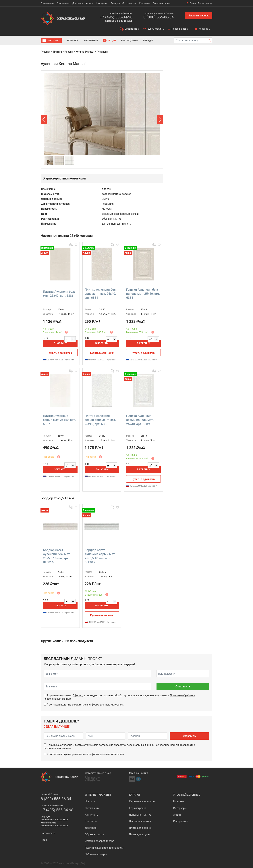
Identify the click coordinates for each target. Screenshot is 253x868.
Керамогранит (138, 808)
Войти (193, 3)
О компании (48, 3)
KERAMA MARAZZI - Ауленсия (59, 360)
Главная (46, 52)
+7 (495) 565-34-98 (116, 17)
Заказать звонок (198, 16)
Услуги (89, 3)
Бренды (148, 40)
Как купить (102, 3)
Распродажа (129, 40)
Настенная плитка (140, 821)
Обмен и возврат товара (100, 841)
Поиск (45, 840)
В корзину (60, 343)
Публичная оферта (96, 854)
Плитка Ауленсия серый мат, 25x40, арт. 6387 (59, 420)
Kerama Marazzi (85, 52)
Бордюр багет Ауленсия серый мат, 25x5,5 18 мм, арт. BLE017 (100, 556)
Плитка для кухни (140, 834)
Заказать (60, 469)
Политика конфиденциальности (104, 848)
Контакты (144, 3)
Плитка (57, 52)
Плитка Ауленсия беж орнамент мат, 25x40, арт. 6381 (101, 294)
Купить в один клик (60, 353)
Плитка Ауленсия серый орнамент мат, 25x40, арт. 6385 (100, 420)
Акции (112, 40)
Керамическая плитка (142, 801)
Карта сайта (48, 833)
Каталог (54, 40)
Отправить (183, 686)
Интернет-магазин (98, 795)
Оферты (78, 695)
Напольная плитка (140, 815)
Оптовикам (63, 3)
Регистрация (205, 3)
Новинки (73, 40)
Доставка (78, 3)
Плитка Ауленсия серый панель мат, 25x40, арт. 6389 (140, 420)
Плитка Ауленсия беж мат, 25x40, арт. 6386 (59, 294)
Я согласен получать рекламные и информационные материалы (86, 705)
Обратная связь (162, 3)
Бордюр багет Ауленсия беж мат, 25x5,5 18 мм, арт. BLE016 (57, 556)
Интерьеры (91, 40)
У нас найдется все (187, 795)
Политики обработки (182, 695)
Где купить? (118, 3)
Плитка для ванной (141, 828)
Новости (132, 3)
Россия (69, 52)
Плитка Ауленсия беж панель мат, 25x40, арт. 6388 (143, 294)
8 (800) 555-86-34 (159, 17)
